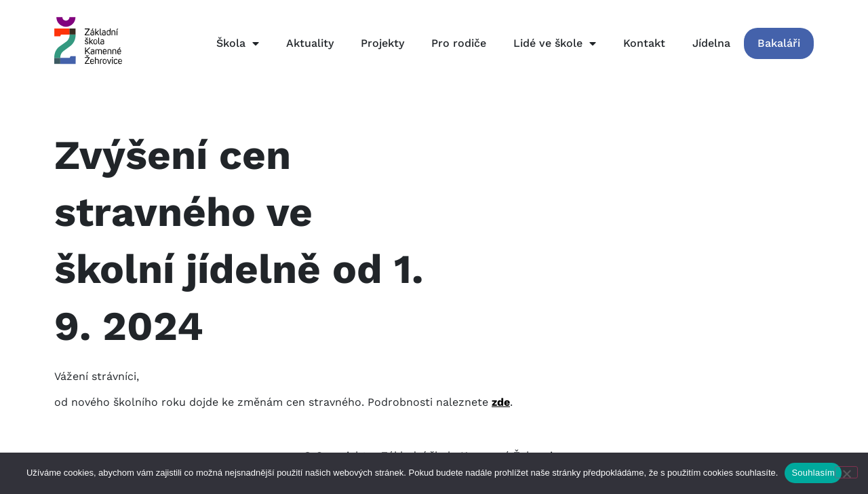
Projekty (382, 43)
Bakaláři (779, 43)
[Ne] (846, 472)
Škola (238, 43)
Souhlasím (813, 473)
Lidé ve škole (555, 43)
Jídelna (711, 43)
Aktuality (310, 43)
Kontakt (644, 43)
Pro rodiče (459, 43)
